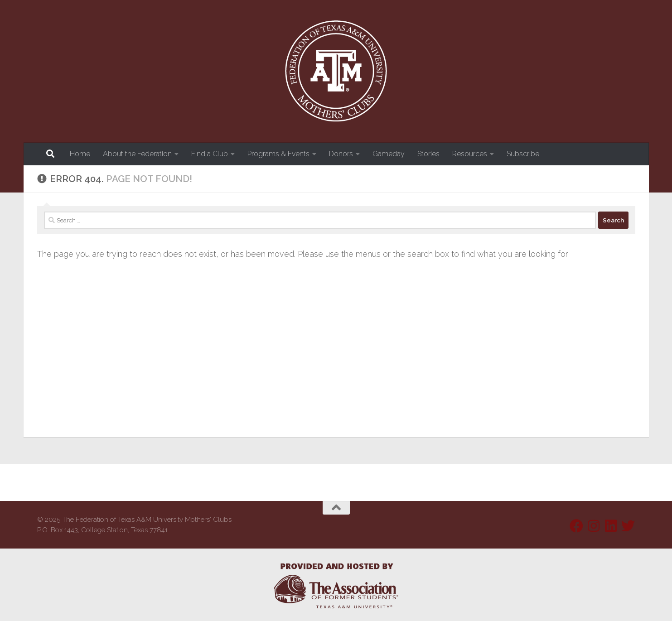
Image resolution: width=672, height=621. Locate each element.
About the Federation (137, 154)
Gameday (389, 154)
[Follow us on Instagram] (594, 526)
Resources (470, 154)
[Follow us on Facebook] (576, 526)
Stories (428, 154)
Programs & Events (278, 154)
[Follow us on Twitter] (628, 526)
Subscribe (523, 154)
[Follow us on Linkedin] (611, 526)
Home (80, 154)
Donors (341, 154)
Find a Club (210, 154)
